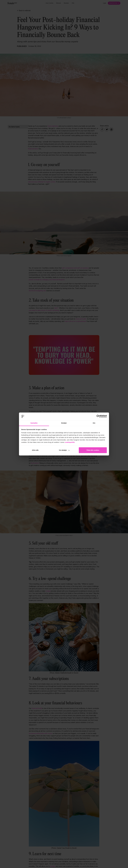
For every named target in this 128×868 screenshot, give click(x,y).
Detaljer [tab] (64, 423)
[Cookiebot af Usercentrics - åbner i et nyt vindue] (98, 416)
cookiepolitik (70, 442)
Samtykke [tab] (34, 423)
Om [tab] (94, 423)
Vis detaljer (64, 450)
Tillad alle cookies (93, 450)
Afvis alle (35, 450)
